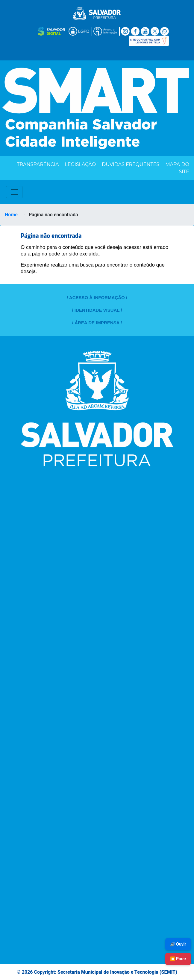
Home (11, 215)
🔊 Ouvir (178, 944)
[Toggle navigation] (14, 192)
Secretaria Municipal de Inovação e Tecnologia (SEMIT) (117, 972)
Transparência (38, 164)
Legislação (80, 164)
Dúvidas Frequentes (131, 164)
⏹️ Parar (178, 959)
